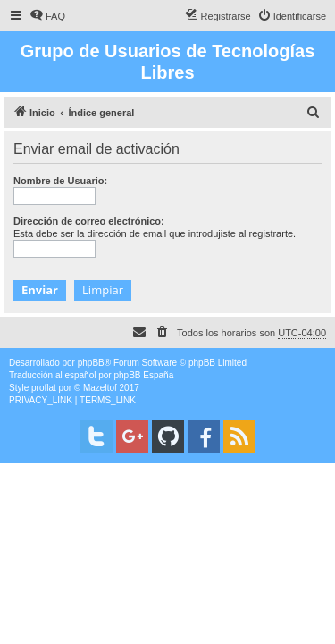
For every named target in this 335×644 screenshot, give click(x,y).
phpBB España (143, 375)
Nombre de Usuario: (60, 181)
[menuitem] (47, 16)
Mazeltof (100, 388)
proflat (44, 388)
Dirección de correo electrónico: (89, 221)
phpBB (91, 363)
